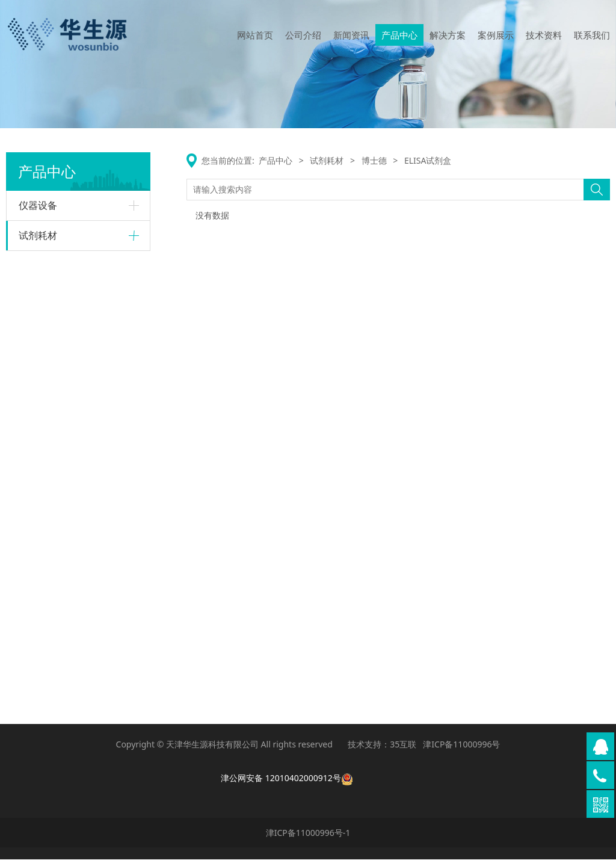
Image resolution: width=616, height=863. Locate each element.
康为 (27, 623)
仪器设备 (38, 205)
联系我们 (592, 35)
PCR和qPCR (50, 666)
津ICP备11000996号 (461, 748)
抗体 (38, 543)
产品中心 (399, 35)
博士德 (31, 520)
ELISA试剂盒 (51, 310)
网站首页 (255, 35)
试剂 (38, 394)
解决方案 (448, 35)
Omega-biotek (47, 455)
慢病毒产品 (49, 413)
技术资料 (544, 35)
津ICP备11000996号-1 (308, 836)
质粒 (38, 375)
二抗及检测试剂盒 (60, 582)
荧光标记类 (49, 432)
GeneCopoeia (45, 351)
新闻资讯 (351, 35)
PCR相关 (45, 497)
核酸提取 (45, 478)
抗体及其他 (49, 329)
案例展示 (496, 35)
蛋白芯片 (45, 291)
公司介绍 (303, 35)
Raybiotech (41, 267)
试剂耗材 (38, 235)
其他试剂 (45, 600)
